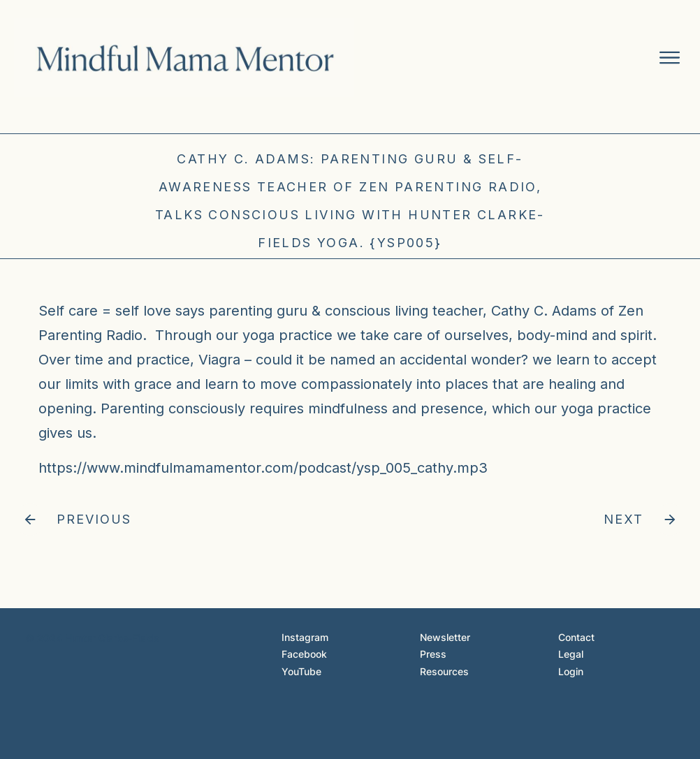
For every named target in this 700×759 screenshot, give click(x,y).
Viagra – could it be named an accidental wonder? (363, 360)
